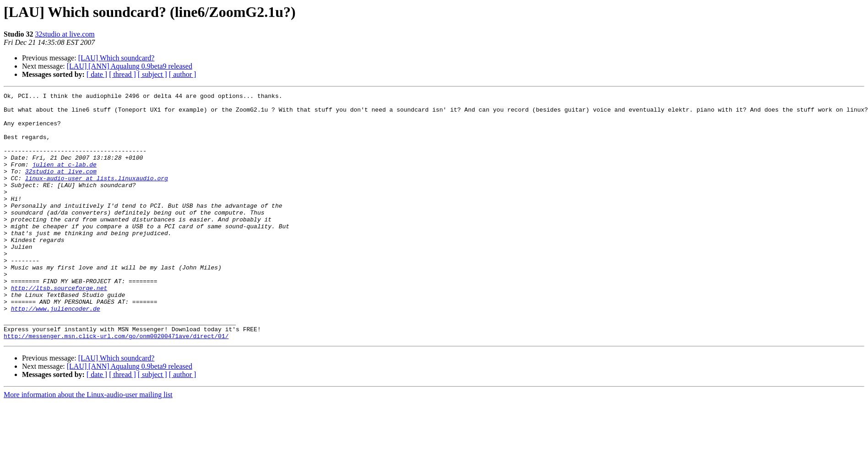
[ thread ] (122, 74)
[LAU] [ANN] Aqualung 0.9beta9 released (130, 66)
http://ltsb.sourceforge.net (59, 328)
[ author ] (183, 74)
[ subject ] (152, 74)
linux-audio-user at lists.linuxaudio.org (97, 196)
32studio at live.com (65, 34)
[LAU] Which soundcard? (117, 58)
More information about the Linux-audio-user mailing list (88, 444)
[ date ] (97, 74)
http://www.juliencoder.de (56, 352)
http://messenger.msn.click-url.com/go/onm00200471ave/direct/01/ (116, 385)
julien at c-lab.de (64, 179)
